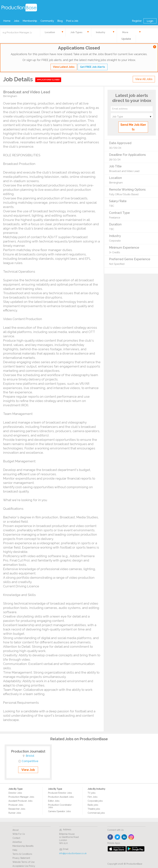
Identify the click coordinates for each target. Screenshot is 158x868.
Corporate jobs (95, 801)
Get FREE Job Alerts (93, 67)
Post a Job (72, 21)
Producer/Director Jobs (60, 793)
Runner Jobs (15, 813)
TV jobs (92, 793)
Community (47, 21)
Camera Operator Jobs (59, 811)
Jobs (17, 21)
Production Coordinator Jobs (60, 806)
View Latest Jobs (64, 67)
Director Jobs (15, 793)
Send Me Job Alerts (133, 127)
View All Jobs (144, 79)
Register (137, 21)
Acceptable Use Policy (24, 866)
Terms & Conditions (22, 854)
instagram (131, 837)
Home (7, 21)
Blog (60, 21)
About (15, 830)
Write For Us (19, 834)
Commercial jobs (96, 813)
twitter (117, 837)
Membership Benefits (23, 846)
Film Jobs (93, 797)
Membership (30, 21)
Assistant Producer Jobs (20, 801)
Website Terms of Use (23, 862)
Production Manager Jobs (21, 797)
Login (150, 21)
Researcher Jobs (17, 809)
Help (15, 850)
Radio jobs (93, 805)
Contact (16, 838)
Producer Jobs (16, 805)
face (110, 837)
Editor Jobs (54, 801)
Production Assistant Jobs (61, 797)
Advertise (17, 842)
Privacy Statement (21, 858)
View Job (28, 770)
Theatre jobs (94, 809)
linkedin (124, 837)
